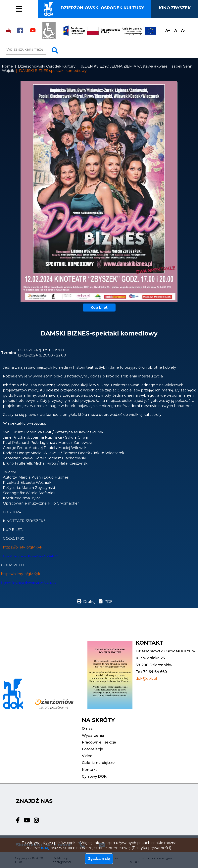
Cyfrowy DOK (94, 776)
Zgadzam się (99, 859)
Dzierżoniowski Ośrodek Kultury (47, 66)
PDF (108, 602)
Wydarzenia (93, 736)
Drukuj (89, 602)
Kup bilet (99, 308)
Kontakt (89, 770)
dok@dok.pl (146, 679)
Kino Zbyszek (175, 8)
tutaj (45, 848)
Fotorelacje (27, 12)
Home (7, 66)
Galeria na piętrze (98, 763)
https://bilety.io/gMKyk (23, 547)
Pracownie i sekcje (38, 4)
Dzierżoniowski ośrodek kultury (102, 8)
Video (87, 756)
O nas (87, 729)
